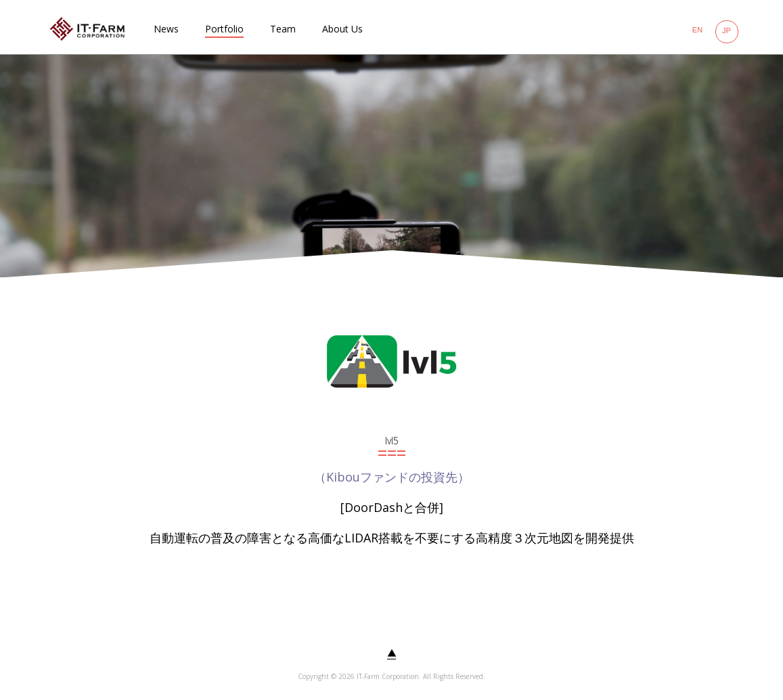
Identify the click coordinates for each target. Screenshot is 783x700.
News (166, 29)
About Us (342, 29)
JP (726, 30)
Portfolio (224, 29)
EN (697, 30)
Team (283, 29)
